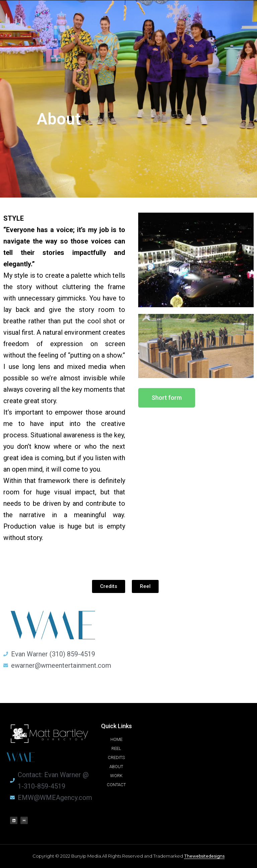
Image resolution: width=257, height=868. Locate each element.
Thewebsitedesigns (204, 856)
